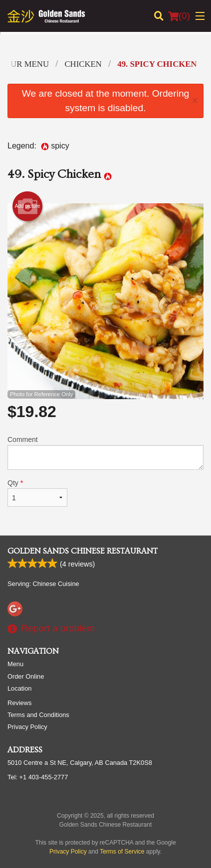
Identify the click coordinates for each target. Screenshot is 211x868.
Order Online (26, 676)
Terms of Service (122, 852)
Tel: (38, 777)
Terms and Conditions (38, 715)
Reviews (19, 703)
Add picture (28, 206)
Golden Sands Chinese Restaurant (83, 551)
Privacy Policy (27, 727)
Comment (105, 453)
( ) (179, 16)
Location (19, 688)
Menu (15, 664)
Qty (37, 493)
